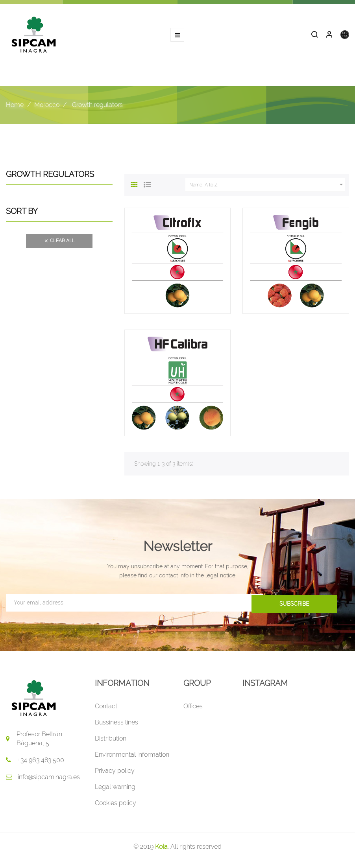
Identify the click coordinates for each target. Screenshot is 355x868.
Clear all (59, 242)
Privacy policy (115, 772)
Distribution (111, 740)
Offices (193, 707)
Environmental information (132, 756)
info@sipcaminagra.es (49, 778)
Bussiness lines (116, 723)
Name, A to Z (267, 186)
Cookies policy (116, 804)
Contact (106, 707)
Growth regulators (50, 175)
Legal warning (115, 788)
